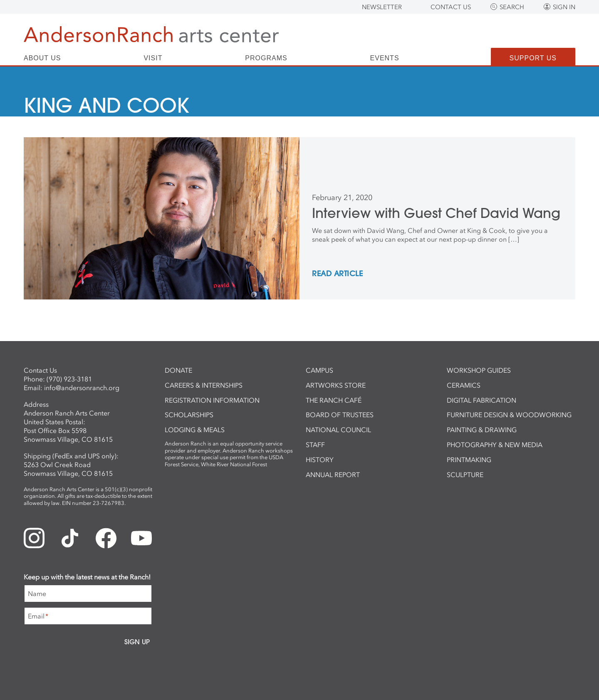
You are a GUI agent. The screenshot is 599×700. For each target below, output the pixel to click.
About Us (42, 58)
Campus (319, 370)
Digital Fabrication (481, 400)
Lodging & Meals (195, 430)
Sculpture (465, 475)
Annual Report (333, 475)
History (320, 460)
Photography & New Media (495, 445)
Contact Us (451, 7)
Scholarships (189, 415)
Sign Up (137, 642)
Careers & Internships (204, 385)
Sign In (564, 7)
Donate (178, 370)
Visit (153, 58)
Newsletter (382, 7)
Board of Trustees (340, 415)
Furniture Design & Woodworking (509, 415)
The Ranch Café (334, 400)
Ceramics (464, 385)
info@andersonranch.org (82, 388)
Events (385, 58)
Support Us (533, 58)
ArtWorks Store (336, 385)
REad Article (337, 274)
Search (512, 7)
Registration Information (212, 400)
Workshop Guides (479, 370)
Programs (266, 58)
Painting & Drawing (482, 430)
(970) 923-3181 (69, 379)
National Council (338, 430)
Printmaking (469, 460)
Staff (315, 445)
